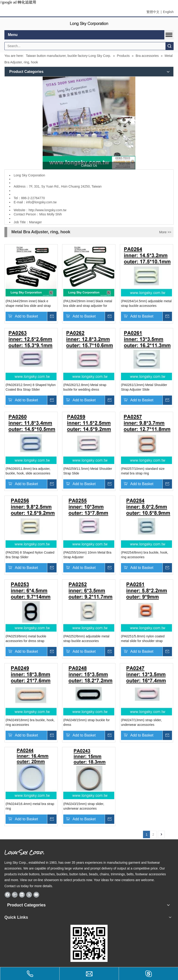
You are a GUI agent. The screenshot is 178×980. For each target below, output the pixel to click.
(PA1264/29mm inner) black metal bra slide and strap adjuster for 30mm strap (88, 304)
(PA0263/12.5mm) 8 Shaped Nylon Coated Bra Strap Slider (31, 387)
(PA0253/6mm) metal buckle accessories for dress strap (26, 639)
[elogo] (89, 24)
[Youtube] (36, 895)
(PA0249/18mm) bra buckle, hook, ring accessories (30, 722)
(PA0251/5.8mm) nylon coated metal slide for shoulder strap (143, 639)
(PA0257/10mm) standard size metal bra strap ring (143, 471)
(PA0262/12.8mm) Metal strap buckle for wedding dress (85, 387)
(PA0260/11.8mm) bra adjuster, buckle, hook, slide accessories (28, 471)
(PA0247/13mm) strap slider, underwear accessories (141, 722)
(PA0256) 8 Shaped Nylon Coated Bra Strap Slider (30, 555)
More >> (165, 232)
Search (169, 46)
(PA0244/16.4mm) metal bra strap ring (30, 806)
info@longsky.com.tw (41, 202)
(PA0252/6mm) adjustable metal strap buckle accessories (86, 639)
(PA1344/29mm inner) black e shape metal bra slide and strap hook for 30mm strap (28, 304)
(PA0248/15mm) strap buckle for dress (87, 722)
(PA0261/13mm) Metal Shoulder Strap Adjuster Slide (144, 387)
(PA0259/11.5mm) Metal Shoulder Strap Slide (88, 471)
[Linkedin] (22, 895)
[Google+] (15, 895)
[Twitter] (29, 895)
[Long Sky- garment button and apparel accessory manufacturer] (89, 123)
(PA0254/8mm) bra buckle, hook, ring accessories (145, 555)
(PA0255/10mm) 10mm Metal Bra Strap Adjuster (87, 555)
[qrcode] (89, 943)
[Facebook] (8, 895)
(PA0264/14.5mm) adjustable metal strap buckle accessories (146, 303)
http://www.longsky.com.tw (47, 210)
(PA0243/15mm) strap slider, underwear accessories (84, 806)
